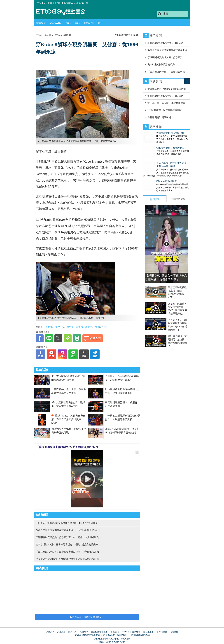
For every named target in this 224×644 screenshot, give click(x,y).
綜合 (100, 23)
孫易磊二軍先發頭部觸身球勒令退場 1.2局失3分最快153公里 (68, 530)
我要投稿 (50, 632)
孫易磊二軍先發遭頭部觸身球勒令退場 (167, 50)
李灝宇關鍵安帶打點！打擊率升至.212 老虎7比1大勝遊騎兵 (67, 537)
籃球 (77, 23)
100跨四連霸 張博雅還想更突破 (165, 110)
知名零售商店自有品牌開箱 (157, 145)
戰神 (57, 327)
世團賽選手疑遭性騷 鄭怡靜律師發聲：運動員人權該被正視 (67, 559)
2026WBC (56, 23)
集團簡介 (84, 632)
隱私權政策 (148, 632)
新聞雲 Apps (70, 3)
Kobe (97, 327)
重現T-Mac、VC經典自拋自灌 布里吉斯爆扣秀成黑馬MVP (68, 419)
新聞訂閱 (83, 3)
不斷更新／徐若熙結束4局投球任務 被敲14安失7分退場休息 (67, 523)
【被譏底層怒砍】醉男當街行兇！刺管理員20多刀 (67, 447)
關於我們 (72, 632)
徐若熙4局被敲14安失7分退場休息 (165, 43)
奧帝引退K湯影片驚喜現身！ (162, 64)
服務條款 (136, 632)
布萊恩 (79, 327)
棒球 (68, 23)
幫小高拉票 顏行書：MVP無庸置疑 (168, 103)
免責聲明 (174, 632)
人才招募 (61, 632)
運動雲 (63, 12)
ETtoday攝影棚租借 (153, 175)
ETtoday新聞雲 (44, 3)
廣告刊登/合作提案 (99, 632)
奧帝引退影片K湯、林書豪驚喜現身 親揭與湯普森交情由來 (67, 544)
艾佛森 (49, 327)
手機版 (58, 3)
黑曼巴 (89, 327)
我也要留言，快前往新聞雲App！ (87, 617)
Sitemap (126, 632)
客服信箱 (115, 632)
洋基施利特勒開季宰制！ (160, 117)
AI (63, 327)
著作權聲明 (162, 632)
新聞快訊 (41, 23)
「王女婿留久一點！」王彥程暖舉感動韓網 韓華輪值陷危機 (67, 552)
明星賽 (70, 327)
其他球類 (89, 23)
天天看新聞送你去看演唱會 (157, 133)
